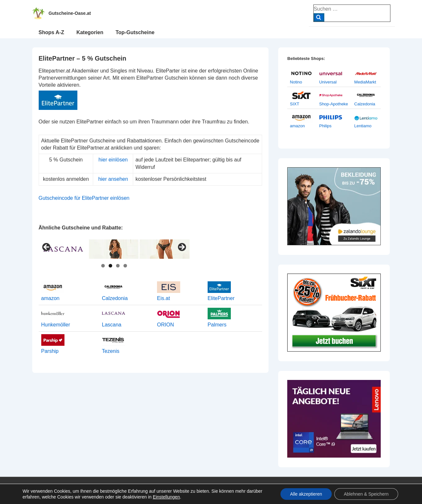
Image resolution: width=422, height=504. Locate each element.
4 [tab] (125, 266)
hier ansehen (113, 179)
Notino (296, 82)
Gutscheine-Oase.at (70, 13)
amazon (50, 298)
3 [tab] (118, 266)
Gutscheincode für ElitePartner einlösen (84, 198)
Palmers (217, 325)
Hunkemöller (56, 325)
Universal (328, 82)
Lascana (112, 325)
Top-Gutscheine (135, 32)
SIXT (294, 104)
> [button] (182, 247)
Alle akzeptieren (306, 494)
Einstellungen (166, 497)
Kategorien (90, 32)
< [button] (47, 247)
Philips (325, 126)
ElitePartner (221, 298)
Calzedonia (115, 298)
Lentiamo (363, 126)
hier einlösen (113, 160)
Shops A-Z (51, 32)
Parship (50, 351)
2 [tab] (110, 266)
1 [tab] (103, 266)
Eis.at (163, 298)
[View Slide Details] (114, 249)
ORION (165, 325)
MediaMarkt (365, 82)
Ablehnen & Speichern (366, 494)
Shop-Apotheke (334, 104)
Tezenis (111, 351)
